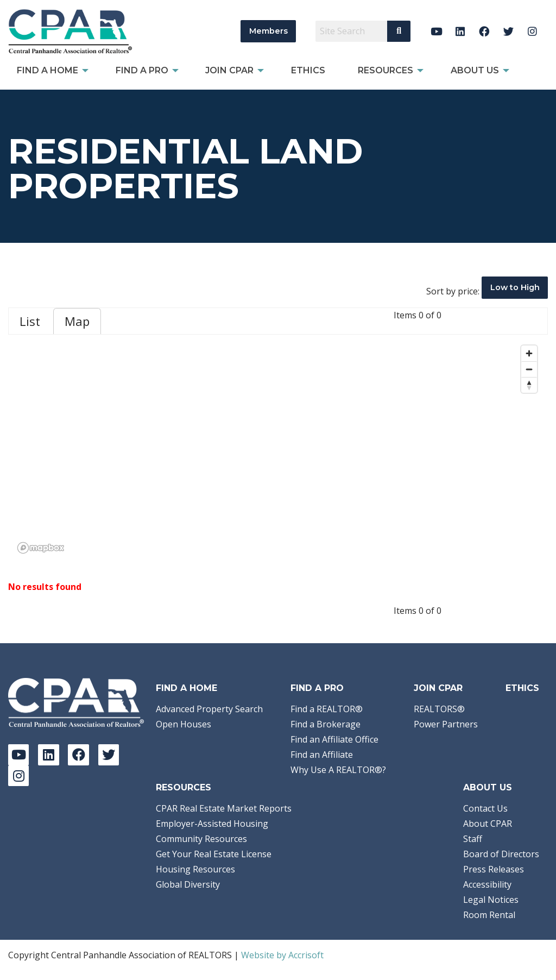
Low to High (515, 287)
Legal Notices (491, 900)
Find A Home (187, 688)
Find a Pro (317, 688)
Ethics (522, 688)
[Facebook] (485, 31)
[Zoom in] (529, 353)
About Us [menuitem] (475, 70)
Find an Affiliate (322, 755)
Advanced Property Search (209, 709)
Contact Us (485, 808)
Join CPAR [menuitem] (229, 70)
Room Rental (489, 915)
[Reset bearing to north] (529, 385)
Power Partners (446, 724)
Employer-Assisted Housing (212, 824)
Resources (184, 787)
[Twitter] (508, 31)
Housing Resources (195, 869)
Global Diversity (188, 884)
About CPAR (488, 824)
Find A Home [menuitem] (48, 70)
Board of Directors (501, 854)
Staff (473, 839)
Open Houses (184, 724)
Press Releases (494, 869)
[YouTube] (436, 31)
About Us (488, 787)
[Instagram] (532, 31)
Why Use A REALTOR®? (338, 770)
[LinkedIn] (460, 31)
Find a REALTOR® (327, 709)
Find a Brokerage (326, 724)
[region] (278, 449)
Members (268, 31)
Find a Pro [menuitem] (142, 70)
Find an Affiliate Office (334, 739)
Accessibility (487, 884)
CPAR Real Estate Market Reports (224, 808)
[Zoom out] (529, 369)
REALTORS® (439, 709)
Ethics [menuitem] (308, 70)
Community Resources (201, 839)
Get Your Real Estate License (214, 854)
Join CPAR (438, 688)
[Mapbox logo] (41, 548)
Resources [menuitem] (386, 70)
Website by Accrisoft (282, 955)
